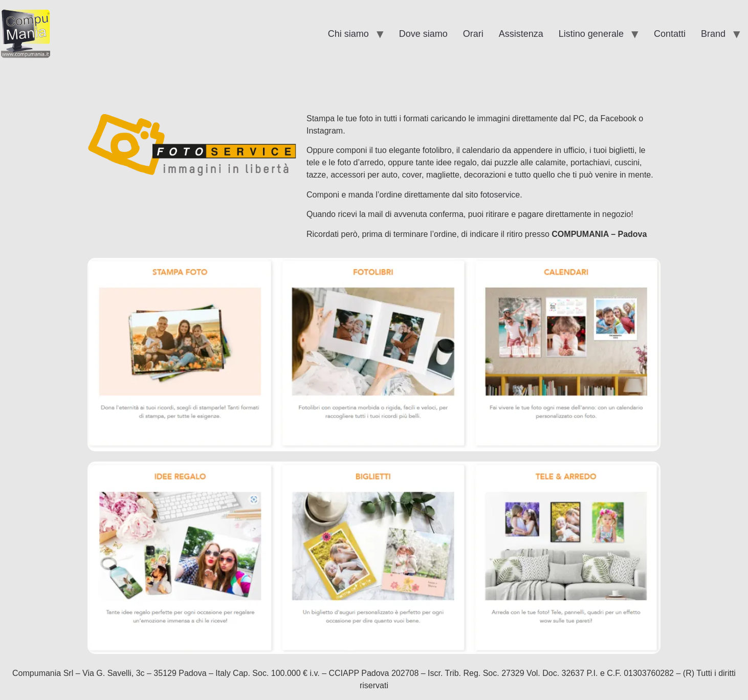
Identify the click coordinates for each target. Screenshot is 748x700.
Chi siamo (348, 34)
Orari (473, 34)
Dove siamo (423, 34)
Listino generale (591, 34)
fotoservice (500, 195)
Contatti (670, 34)
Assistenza (521, 34)
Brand (713, 34)
